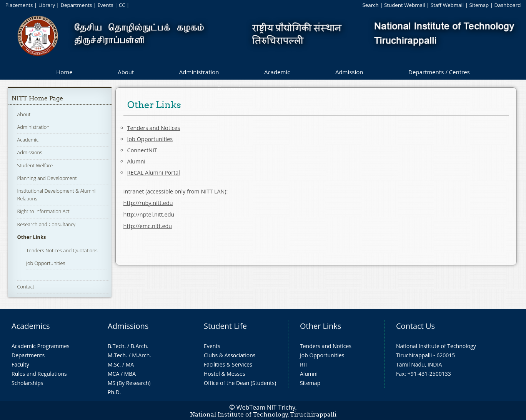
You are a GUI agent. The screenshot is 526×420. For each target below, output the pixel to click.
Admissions (30, 152)
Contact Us (415, 326)
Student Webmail (405, 5)
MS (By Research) (129, 383)
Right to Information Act (43, 211)
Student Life (225, 326)
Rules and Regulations (39, 374)
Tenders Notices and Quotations (62, 250)
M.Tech (117, 355)
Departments (76, 5)
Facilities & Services (228, 364)
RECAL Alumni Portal (154, 172)
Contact (26, 287)
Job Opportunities (46, 263)
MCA (113, 374)
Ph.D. (114, 392)
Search (370, 5)
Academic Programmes (41, 346)
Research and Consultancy (47, 224)
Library (47, 5)
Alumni (136, 161)
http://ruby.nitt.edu (148, 203)
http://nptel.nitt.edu (149, 214)
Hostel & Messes (225, 374)
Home (64, 72)
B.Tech (116, 346)
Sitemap (479, 5)
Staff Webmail (447, 5)
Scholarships (27, 383)
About (126, 72)
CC (122, 5)
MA (130, 364)
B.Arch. (140, 346)
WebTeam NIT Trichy (266, 407)
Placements (19, 5)
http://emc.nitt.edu (148, 226)
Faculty (20, 364)
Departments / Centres (439, 72)
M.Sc (114, 364)
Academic (277, 72)
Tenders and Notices (154, 128)
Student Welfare (35, 165)
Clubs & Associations (230, 355)
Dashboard (508, 5)
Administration (199, 72)
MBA (130, 374)
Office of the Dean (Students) (240, 383)
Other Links (32, 237)
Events (106, 5)
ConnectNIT (142, 150)
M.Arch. (141, 355)
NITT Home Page (37, 98)
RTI (304, 364)
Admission (349, 72)
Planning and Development (47, 178)
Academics (31, 326)
